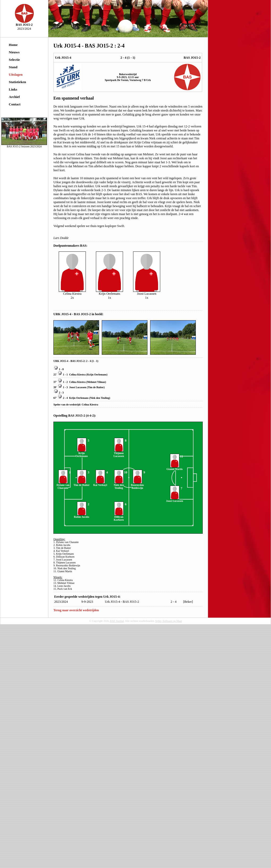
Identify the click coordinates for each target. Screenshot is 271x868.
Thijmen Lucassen (119, 453)
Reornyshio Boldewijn (137, 485)
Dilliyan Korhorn (119, 517)
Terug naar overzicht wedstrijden (76, 610)
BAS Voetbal (117, 621)
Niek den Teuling (100, 398)
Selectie (14, 60)
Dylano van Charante (63, 485)
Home (13, 45)
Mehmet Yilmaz (96, 382)
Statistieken (17, 82)
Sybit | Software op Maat (168, 621)
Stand (13, 67)
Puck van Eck (65, 589)
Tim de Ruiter (96, 387)
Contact (15, 104)
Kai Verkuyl (100, 484)
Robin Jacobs (82, 516)
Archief (14, 97)
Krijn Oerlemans (97, 375)
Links (13, 89)
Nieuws (14, 52)
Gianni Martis (175, 468)
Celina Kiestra (77, 375)
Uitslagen (16, 74)
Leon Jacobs (64, 586)
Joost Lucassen (78, 387)
